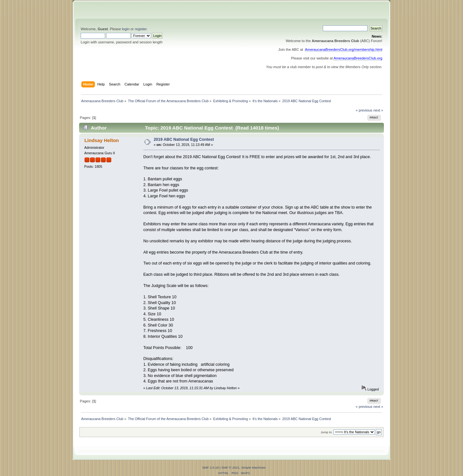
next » (378, 110)
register (141, 29)
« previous (364, 110)
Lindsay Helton (101, 140)
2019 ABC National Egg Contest (184, 139)
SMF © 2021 (231, 467)
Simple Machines (253, 467)
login (126, 29)
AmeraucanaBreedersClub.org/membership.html (344, 49)
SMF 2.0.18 (211, 467)
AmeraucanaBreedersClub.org (358, 58)
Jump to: (327, 432)
